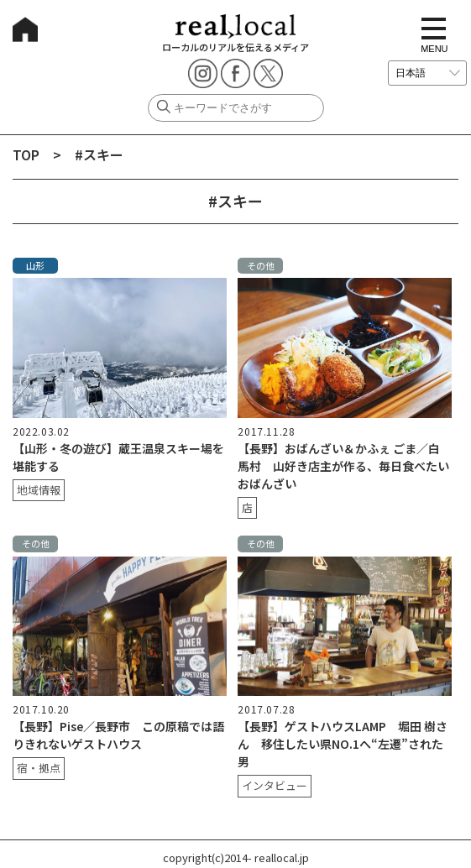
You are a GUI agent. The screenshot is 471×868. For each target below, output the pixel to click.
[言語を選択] (427, 73)
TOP (26, 154)
